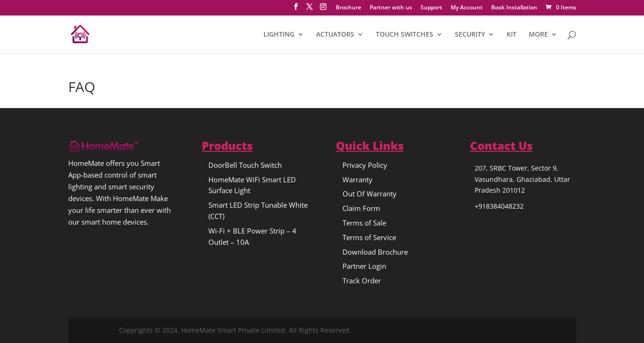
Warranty (358, 179)
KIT (512, 35)
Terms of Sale (364, 223)
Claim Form (361, 208)
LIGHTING (279, 35)
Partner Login (364, 266)
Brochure (349, 8)
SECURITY (470, 35)
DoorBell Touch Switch (245, 165)
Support (431, 8)
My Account (467, 8)
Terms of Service (369, 237)
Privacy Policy (365, 165)
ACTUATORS (335, 35)
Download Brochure (375, 252)
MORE (538, 35)
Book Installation (514, 8)
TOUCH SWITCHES (405, 35)
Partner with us (391, 8)
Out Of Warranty (370, 194)
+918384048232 (499, 206)
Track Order (362, 281)
